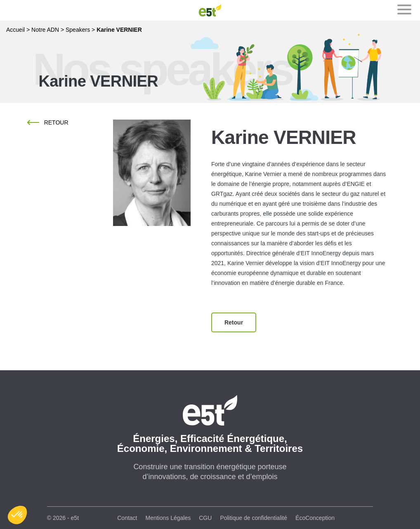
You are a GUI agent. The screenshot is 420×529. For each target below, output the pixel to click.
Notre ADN (45, 30)
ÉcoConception (315, 518)
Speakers (78, 30)
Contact (127, 518)
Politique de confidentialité (254, 518)
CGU (205, 518)
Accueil (15, 30)
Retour (56, 122)
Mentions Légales (168, 518)
